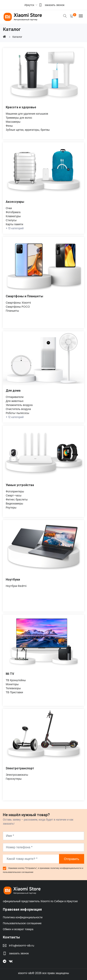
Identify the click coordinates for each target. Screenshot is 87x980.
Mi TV (10, 674)
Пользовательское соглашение (22, 923)
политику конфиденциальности (66, 868)
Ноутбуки (13, 580)
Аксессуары (15, 202)
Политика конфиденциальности (23, 917)
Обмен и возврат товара (18, 929)
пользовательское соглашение (18, 872)
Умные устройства (20, 485)
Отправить (72, 859)
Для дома (13, 391)
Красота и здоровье (21, 107)
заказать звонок (55, 5)
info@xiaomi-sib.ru (22, 945)
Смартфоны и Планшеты (24, 296)
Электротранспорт (20, 768)
